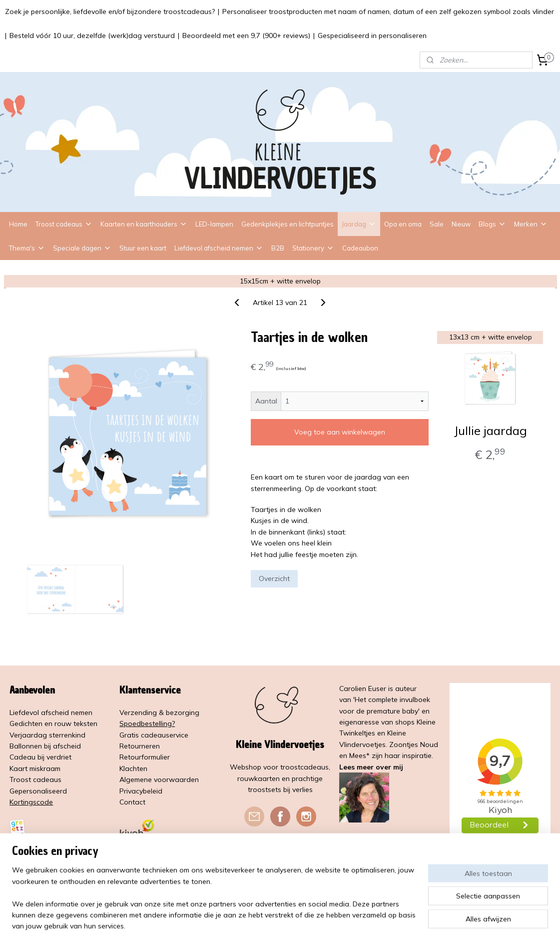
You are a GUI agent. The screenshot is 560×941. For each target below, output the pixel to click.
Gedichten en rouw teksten (53, 723)
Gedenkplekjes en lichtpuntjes (287, 224)
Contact (132, 802)
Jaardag (359, 224)
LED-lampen (214, 224)
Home (18, 224)
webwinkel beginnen (310, 922)
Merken (531, 224)
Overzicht (274, 578)
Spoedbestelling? (147, 723)
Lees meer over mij (371, 767)
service (177, 735)
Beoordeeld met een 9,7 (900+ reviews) (246, 35)
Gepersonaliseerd (38, 791)
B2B (278, 248)
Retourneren (140, 746)
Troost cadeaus (64, 224)
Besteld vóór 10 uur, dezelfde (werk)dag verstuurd (92, 35)
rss (276, 922)
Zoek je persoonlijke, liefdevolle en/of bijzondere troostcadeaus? (110, 11)
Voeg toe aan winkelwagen (340, 432)
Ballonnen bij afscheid (45, 746)
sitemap (257, 922)
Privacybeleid (141, 791)
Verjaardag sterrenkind (47, 735)
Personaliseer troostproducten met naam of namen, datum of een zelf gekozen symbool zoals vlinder (388, 11)
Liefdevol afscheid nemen (219, 248)
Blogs (492, 224)
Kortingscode (31, 802)
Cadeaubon (360, 248)
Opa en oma (403, 224)
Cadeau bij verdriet (40, 757)
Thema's (27, 248)
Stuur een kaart (143, 248)
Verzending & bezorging (159, 712)
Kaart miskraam (35, 768)
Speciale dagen (82, 248)
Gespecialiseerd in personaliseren (372, 35)
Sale (437, 224)
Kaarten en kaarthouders (144, 224)
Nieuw (461, 224)
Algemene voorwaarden (159, 779)
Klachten (133, 768)
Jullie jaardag (490, 430)
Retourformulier (145, 757)
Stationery (313, 248)
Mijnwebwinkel (391, 922)
